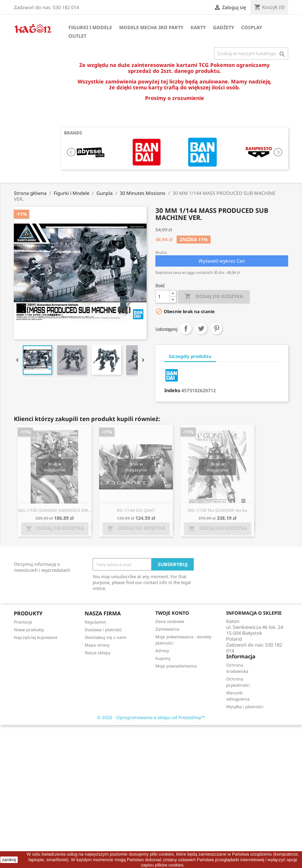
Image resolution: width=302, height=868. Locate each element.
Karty (198, 27)
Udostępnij (186, 328)
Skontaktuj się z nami (106, 637)
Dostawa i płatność (103, 630)
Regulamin (95, 622)
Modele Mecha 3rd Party (151, 27)
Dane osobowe (170, 621)
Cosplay (252, 27)
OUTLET (77, 36)
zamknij (9, 860)
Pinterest (216, 328)
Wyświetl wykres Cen (222, 261)
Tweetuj (201, 328)
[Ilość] (163, 297)
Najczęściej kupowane (36, 637)
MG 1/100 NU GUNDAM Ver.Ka (218, 510)
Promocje (23, 622)
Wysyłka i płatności (245, 707)
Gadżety (224, 27)
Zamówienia (167, 629)
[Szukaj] (251, 53)
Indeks (172, 390)
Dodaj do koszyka (214, 297)
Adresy (162, 651)
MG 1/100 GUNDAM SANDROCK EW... (55, 510)
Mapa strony (97, 645)
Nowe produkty (29, 630)
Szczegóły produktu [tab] (190, 356)
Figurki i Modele (90, 27)
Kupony (163, 658)
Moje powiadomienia (176, 666)
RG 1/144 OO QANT (136, 510)
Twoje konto (172, 613)
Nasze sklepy (97, 653)
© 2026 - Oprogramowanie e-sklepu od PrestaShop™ (151, 717)
